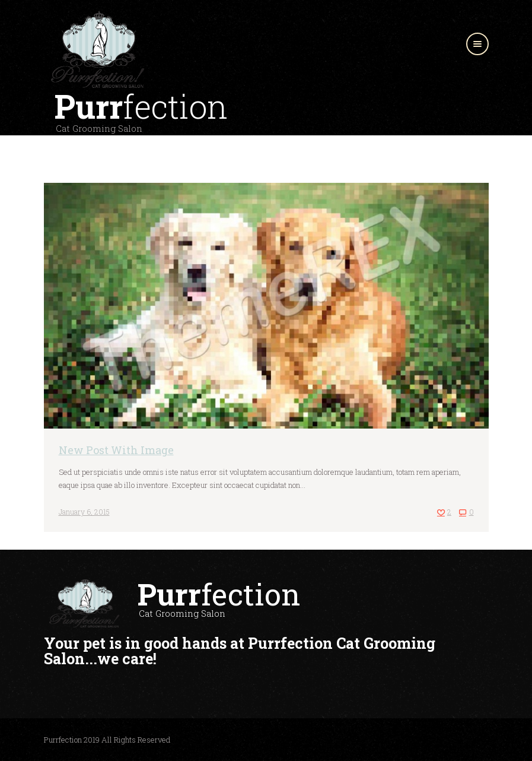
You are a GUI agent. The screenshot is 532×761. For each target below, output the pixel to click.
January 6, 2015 (84, 512)
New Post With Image (116, 450)
